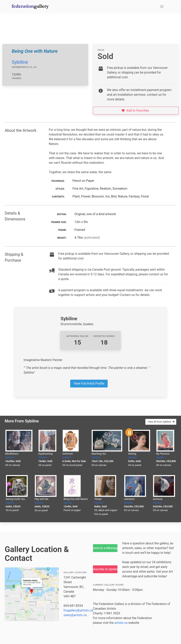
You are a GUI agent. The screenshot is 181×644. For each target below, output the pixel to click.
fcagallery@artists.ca (78, 610)
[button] (162, 7)
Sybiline (20, 62)
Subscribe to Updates (105, 569)
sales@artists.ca (75, 615)
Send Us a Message (105, 548)
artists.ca (121, 623)
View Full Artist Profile (89, 383)
